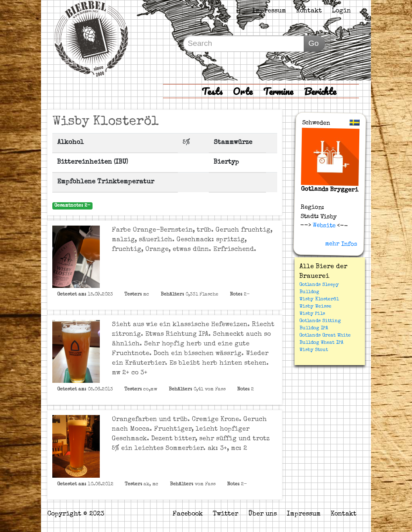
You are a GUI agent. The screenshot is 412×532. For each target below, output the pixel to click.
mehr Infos (341, 244)
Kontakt (309, 11)
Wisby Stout (314, 350)
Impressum (269, 11)
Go (313, 43)
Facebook (188, 514)
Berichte (320, 91)
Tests (212, 91)
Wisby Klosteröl (319, 300)
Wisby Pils (312, 314)
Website (323, 226)
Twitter (226, 514)
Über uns (263, 514)
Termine (278, 91)
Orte (243, 91)
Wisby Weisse (315, 307)
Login (341, 11)
